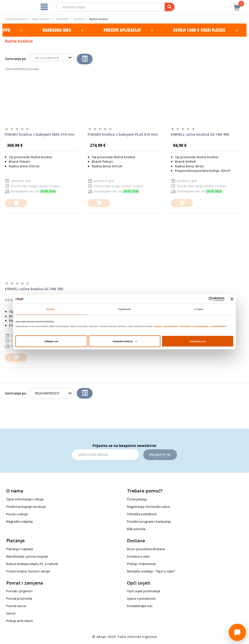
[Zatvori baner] (232, 299)
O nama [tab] (199, 309)
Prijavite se (160, 455)
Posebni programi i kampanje (149, 521)
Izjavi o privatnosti (167, 326)
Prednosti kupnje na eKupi (26, 507)
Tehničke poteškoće (142, 514)
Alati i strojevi (41, 19)
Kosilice (79, 19)
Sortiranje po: (16, 59)
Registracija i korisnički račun (149, 507)
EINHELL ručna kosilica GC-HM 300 (34, 289)
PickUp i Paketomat (141, 564)
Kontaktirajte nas (140, 606)
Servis (11, 613)
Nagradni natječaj (19, 521)
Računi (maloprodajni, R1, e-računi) (32, 564)
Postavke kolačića (125, 341)
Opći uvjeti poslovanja (144, 591)
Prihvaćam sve (198, 341)
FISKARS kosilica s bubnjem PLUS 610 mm (123, 134)
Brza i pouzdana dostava (146, 549)
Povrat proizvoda (19, 598)
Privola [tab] (50, 309)
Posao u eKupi (17, 514)
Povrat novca (16, 606)
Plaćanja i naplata (20, 549)
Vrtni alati (62, 19)
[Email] (105, 455)
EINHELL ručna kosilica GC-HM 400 (200, 134)
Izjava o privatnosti (141, 598)
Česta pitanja (137, 499)
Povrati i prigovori (19, 591)
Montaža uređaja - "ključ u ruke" (151, 571)
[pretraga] (170, 7)
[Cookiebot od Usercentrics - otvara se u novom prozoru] (203, 299)
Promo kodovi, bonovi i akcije (28, 571)
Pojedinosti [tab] (124, 309)
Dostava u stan (138, 556)
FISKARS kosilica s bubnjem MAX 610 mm (40, 134)
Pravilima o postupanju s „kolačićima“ (204, 326)
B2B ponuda (136, 529)
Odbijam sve (51, 341)
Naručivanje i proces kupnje (27, 556)
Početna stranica (16, 19)
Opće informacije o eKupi (25, 499)
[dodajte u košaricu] (16, 203)
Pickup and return (20, 621)
